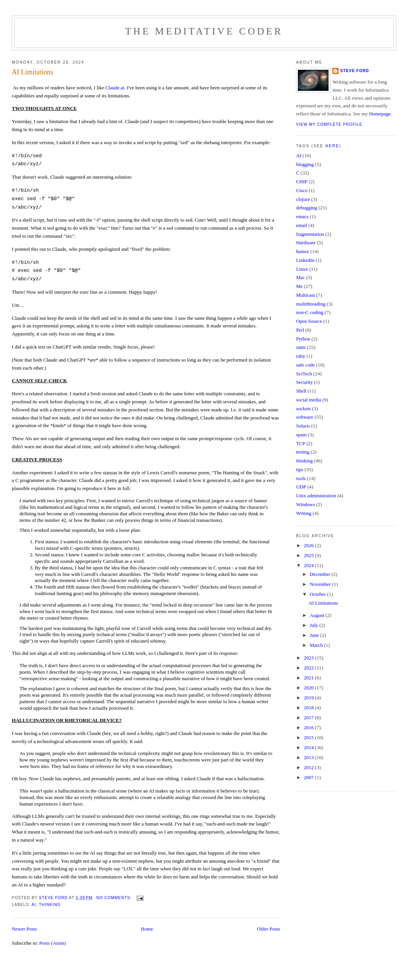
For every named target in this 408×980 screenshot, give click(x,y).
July (315, 625)
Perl (300, 330)
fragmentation (310, 234)
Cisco (302, 190)
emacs (302, 216)
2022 (309, 668)
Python (303, 339)
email (301, 225)
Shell (301, 391)
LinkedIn (305, 260)
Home (147, 929)
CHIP (302, 182)
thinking (50, 905)
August (318, 615)
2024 (309, 565)
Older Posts (268, 929)
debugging (306, 208)
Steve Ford (354, 71)
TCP (301, 443)
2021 (309, 678)
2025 (309, 555)
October (318, 594)
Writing (304, 513)
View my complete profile (329, 124)
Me (299, 286)
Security (304, 382)
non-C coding (310, 312)
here (332, 146)
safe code (305, 365)
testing (303, 452)
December (321, 574)
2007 (309, 777)
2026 (309, 545)
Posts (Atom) (52, 943)
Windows (305, 504)
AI (34, 905)
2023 (309, 658)
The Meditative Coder (204, 31)
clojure (303, 199)
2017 (309, 718)
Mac (300, 277)
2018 (309, 708)
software (305, 417)
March (317, 645)
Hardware (306, 243)
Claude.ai (115, 88)
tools (301, 478)
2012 (309, 767)
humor (302, 251)
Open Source (309, 321)
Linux (302, 269)
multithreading (311, 304)
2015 (309, 737)
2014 (309, 747)
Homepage (380, 114)
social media (308, 400)
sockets (303, 409)
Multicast (305, 295)
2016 (309, 728)
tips (300, 469)
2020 (309, 688)
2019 (309, 698)
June (315, 635)
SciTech (304, 374)
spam (301, 435)
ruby (301, 356)
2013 (309, 757)
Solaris (303, 426)
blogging (305, 164)
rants (301, 347)
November (321, 584)
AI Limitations (33, 72)
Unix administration (316, 496)
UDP (301, 487)
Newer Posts (24, 929)
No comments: (115, 898)
